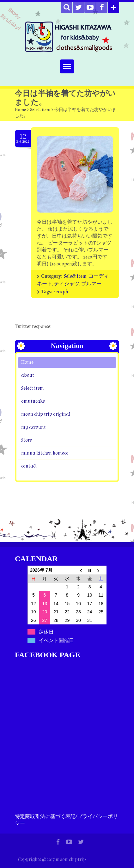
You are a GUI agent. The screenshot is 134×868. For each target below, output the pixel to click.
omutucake (33, 401)
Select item (40, 110)
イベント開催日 (56, 640)
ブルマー (91, 284)
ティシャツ (67, 284)
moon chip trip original (46, 414)
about (28, 375)
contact (29, 466)
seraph (61, 292)
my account (33, 427)
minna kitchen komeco (45, 453)
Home (20, 110)
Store (27, 440)
